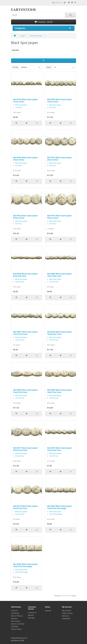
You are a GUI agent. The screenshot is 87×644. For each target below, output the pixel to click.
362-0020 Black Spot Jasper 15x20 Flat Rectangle (59, 507)
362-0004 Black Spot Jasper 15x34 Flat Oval (25, 391)
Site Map (31, 618)
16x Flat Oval (54, 340)
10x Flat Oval (54, 282)
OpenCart (24, 638)
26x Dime (53, 166)
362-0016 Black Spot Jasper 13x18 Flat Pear (59, 449)
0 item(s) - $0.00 (43, 22)
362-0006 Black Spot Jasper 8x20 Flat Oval (25, 275)
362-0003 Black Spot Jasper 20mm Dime (25, 159)
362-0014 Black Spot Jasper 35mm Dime (59, 217)
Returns (31, 615)
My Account (67, 611)
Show (49, 67)
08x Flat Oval (20, 282)
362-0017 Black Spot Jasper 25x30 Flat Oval (25, 449)
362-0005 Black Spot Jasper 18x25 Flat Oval (59, 391)
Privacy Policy (16, 629)
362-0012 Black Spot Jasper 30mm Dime (25, 217)
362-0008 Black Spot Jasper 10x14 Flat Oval (59, 275)
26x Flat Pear (20, 514)
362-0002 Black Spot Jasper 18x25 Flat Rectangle (25, 565)
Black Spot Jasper (36, 36)
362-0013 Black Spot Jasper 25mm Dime (59, 159)
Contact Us (57, 3)
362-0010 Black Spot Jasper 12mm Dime (25, 100)
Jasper (23, 36)
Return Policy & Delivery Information (17, 618)
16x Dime (53, 107)
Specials (48, 611)
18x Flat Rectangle (22, 572)
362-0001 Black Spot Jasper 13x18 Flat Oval (25, 333)
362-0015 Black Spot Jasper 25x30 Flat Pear (25, 507)
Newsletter (66, 618)
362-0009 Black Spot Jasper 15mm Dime (59, 100)
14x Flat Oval (20, 340)
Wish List (66, 616)
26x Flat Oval (20, 456)
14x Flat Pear (54, 456)
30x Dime (19, 224)
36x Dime (53, 224)
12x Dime (19, 107)
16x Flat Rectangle (56, 514)
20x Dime (19, 166)
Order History (67, 613)
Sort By (15, 67)
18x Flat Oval (54, 398)
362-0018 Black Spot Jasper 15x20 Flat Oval (59, 333)
